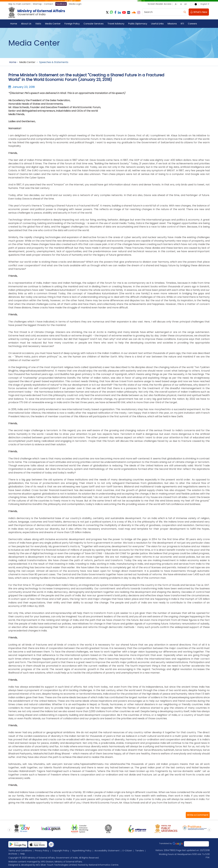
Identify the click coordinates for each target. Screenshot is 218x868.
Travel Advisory (116, 24)
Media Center (53, 24)
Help (23, 854)
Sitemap (37, 4)
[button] (198, 815)
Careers (192, 24)
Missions (172, 24)
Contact (49, 4)
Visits (38, 24)
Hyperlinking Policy (82, 851)
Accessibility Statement (107, 851)
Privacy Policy (42, 851)
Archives (13, 854)
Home (14, 24)
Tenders (140, 851)
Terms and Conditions (20, 851)
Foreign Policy (72, 24)
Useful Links (157, 24)
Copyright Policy (61, 851)
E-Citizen (127, 851)
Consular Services (94, 24)
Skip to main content (19, 4)
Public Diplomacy (138, 24)
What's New (199, 12)
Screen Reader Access (160, 4)
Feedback (61, 4)
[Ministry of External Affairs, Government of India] (37, 12)
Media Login (75, 4)
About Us (26, 24)
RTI (182, 24)
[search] (185, 12)
